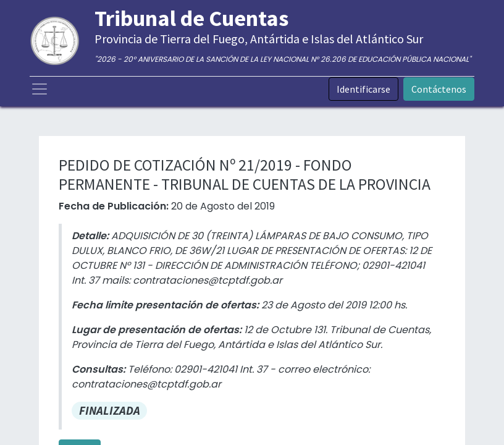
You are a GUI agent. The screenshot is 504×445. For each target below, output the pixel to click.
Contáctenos (439, 89)
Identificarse (363, 89)
